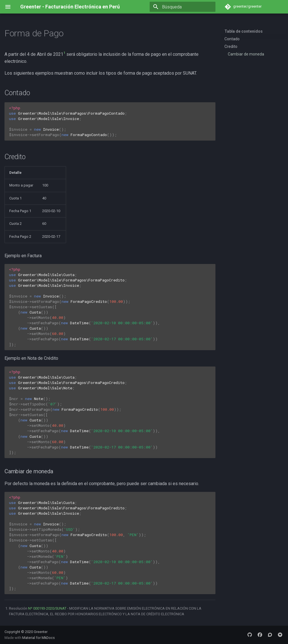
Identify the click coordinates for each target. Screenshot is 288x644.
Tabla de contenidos (244, 31)
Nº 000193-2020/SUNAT (47, 608)
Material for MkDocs (39, 638)
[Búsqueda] (183, 7)
